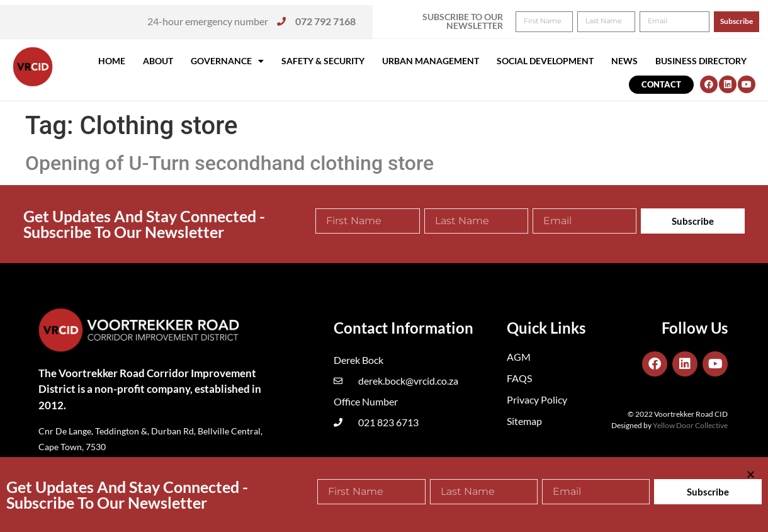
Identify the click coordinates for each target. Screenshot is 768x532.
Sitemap (524, 421)
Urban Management (431, 61)
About (158, 61)
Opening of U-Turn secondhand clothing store (229, 163)
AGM (519, 357)
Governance (227, 61)
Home (112, 61)
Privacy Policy (537, 399)
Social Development (545, 61)
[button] (741, 18)
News (624, 61)
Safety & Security (323, 61)
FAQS (519, 378)
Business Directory (701, 61)
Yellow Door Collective (690, 425)
